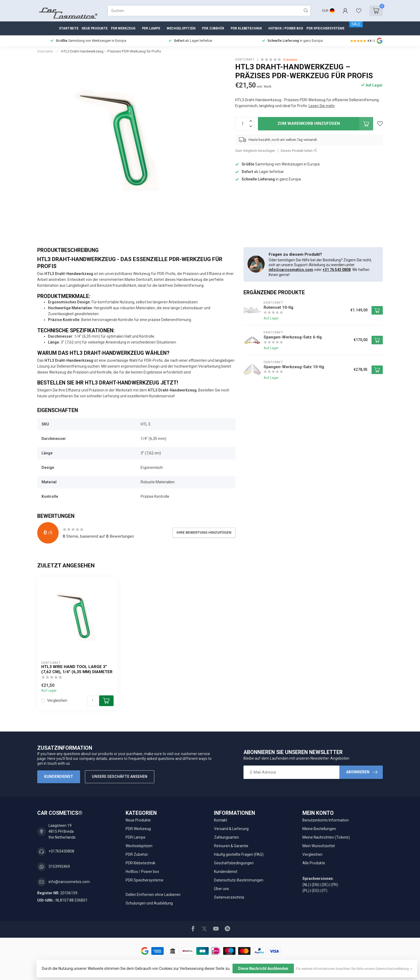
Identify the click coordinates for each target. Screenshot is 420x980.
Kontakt (221, 820)
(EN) (315, 885)
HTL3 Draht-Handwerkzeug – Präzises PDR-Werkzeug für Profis (111, 51)
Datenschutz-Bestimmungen (239, 880)
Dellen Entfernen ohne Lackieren (153, 895)
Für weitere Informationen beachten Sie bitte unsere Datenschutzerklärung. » (354, 969)
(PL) (306, 891)
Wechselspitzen (181, 28)
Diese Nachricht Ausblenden (263, 968)
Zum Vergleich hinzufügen (255, 151)
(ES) (315, 891)
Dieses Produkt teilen (299, 151)
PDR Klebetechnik (246, 28)
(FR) (335, 885)
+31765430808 (61, 851)
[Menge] (92, 701)
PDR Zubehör (213, 28)
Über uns (222, 889)
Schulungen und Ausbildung (149, 903)
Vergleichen (57, 701)
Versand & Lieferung (231, 829)
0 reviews (290, 60)
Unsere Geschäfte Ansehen (120, 777)
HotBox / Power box (286, 28)
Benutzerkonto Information (326, 820)
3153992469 (59, 866)
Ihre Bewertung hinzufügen (204, 532)
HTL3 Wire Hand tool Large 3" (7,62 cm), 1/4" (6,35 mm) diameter (77, 669)
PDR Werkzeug (123, 28)
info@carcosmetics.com (291, 270)
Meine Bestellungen (319, 829)
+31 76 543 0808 (337, 270)
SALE (356, 24)
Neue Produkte (95, 28)
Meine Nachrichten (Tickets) (326, 837)
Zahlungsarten (226, 837)
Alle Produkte (314, 863)
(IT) (324, 891)
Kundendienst (59, 777)
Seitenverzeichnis (229, 897)
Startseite (69, 28)
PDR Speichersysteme (325, 28)
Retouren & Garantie (231, 846)
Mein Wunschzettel (319, 846)
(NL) (306, 885)
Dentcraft (245, 60)
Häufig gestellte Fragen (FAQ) (239, 854)
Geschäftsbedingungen (234, 863)
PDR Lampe (151, 28)
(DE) (325, 885)
